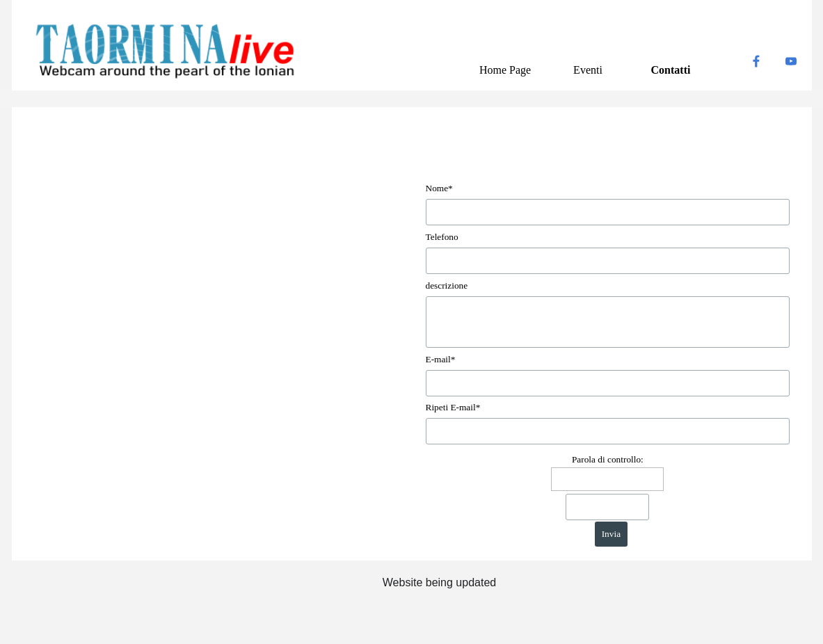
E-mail (441, 359)
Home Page (505, 70)
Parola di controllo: (608, 459)
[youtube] (791, 61)
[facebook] (756, 61)
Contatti (671, 70)
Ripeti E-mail (453, 407)
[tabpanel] (440, 583)
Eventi (588, 70)
